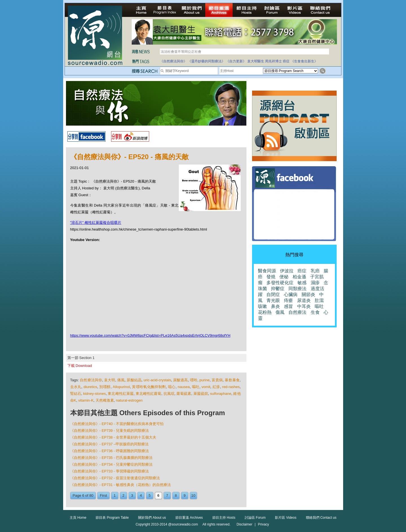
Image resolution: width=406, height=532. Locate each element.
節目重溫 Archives (189, 518)
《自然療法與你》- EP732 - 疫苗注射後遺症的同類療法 (115, 478)
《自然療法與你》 (173, 61)
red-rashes (231, 387)
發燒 (271, 277)
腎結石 (76, 394)
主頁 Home (78, 518)
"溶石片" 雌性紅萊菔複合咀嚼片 (96, 223)
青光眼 (273, 300)
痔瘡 (288, 300)
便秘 (284, 277)
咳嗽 (262, 306)
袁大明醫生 (256, 61)
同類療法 (297, 289)
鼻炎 (275, 306)
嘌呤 (194, 380)
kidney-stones (94, 394)
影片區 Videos (286, 518)
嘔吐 (196, 387)
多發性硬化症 (280, 283)
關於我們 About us (152, 518)
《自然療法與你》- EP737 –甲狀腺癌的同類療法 (110, 444)
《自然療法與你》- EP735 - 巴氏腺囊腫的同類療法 (112, 458)
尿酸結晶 (134, 380)
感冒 (288, 306)
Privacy (263, 524)
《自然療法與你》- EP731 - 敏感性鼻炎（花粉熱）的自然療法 (121, 485)
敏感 (302, 283)
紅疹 (216, 387)
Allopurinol (121, 387)
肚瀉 (319, 300)
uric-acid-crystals (157, 380)
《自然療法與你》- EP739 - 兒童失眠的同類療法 (110, 431)
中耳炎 (304, 306)
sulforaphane (221, 394)
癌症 (286, 61)
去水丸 (76, 387)
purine (204, 380)
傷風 (280, 312)
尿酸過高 (180, 380)
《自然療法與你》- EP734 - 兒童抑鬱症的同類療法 (112, 464)
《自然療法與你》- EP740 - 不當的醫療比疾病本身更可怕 (117, 424)
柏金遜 (299, 277)
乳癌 (315, 271)
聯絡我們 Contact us (321, 518)
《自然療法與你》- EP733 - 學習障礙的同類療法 (110, 471)
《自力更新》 (236, 61)
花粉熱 (265, 312)
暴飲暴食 (232, 380)
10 (193, 495)
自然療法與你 (91, 380)
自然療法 (297, 312)
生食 (315, 312)
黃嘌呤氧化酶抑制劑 (149, 387)
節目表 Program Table (112, 518)
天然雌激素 (105, 400)
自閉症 (273, 295)
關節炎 (308, 295)
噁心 (172, 387)
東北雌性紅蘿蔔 (148, 394)
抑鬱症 (278, 289)
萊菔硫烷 (201, 394)
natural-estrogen (129, 400)
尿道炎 (304, 300)
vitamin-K (86, 400)
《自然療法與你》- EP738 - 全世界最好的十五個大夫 (113, 437)
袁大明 (110, 380)
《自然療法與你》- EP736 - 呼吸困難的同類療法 (110, 451)
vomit (206, 387)
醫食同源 (267, 271)
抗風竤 (169, 394)
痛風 (121, 380)
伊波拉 (287, 271)
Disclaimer (244, 524)
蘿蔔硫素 (184, 394)
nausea (184, 387)
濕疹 (315, 283)
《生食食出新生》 (304, 61)
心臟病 (291, 295)
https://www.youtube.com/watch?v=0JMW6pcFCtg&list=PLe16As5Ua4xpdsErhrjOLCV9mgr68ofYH (150, 335)
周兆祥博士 (273, 61)
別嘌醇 (105, 387)
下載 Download (80, 366)
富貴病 (217, 380)
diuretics (90, 387)
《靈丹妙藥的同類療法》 (206, 61)
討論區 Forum (255, 518)
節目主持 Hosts (224, 518)
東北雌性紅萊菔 (121, 394)
